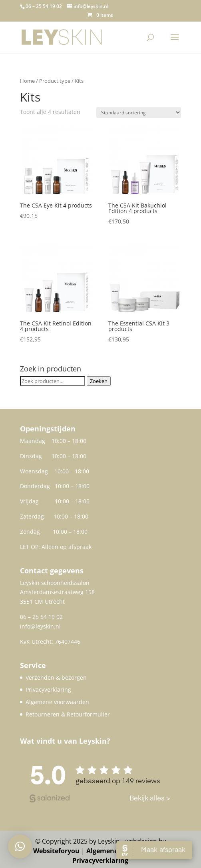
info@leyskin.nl (40, 626)
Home (27, 81)
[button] (20, 846)
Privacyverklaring (48, 689)
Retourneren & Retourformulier (68, 714)
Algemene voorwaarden (57, 702)
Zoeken (99, 381)
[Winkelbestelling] (139, 113)
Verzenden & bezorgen (56, 677)
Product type (55, 81)
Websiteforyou (56, 851)
